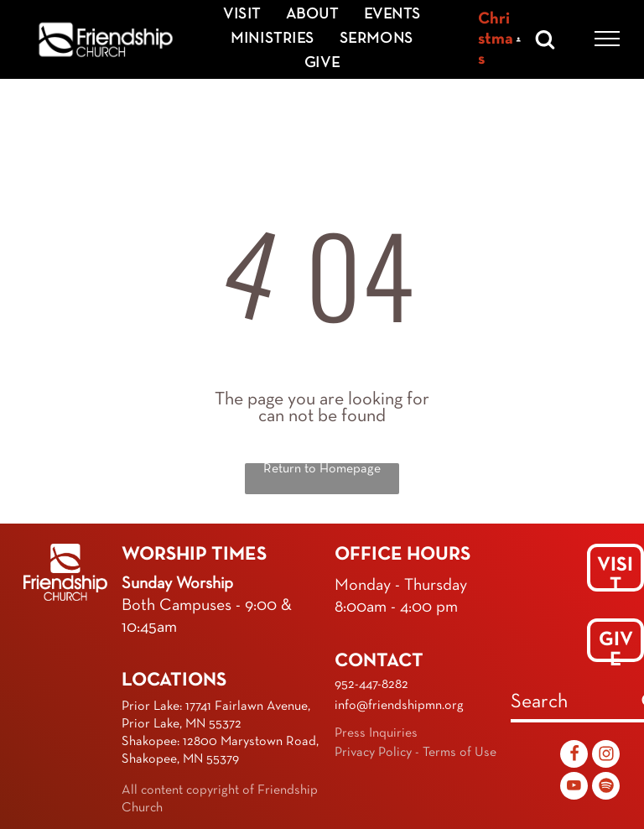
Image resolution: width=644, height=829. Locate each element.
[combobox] (571, 704)
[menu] (607, 39)
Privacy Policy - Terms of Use (415, 753)
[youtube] (574, 788)
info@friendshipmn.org (399, 706)
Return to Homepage (322, 469)
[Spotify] (606, 788)
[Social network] (574, 756)
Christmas (496, 39)
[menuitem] (242, 15)
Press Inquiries (376, 733)
